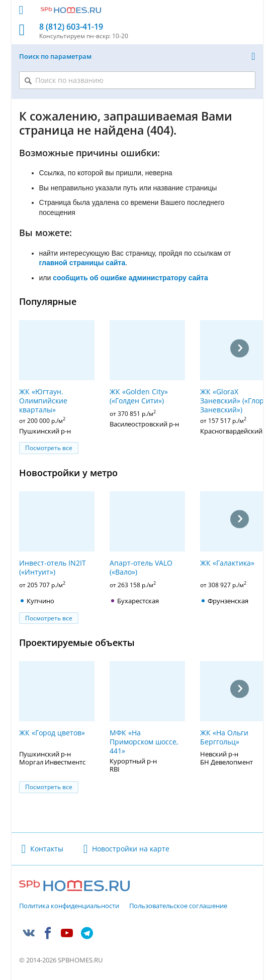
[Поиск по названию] (137, 80)
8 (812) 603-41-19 (71, 27)
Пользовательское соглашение (178, 906)
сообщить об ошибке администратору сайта (130, 278)
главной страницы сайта (82, 263)
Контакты (47, 849)
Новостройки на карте (131, 849)
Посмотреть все (49, 448)
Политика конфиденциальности (69, 906)
